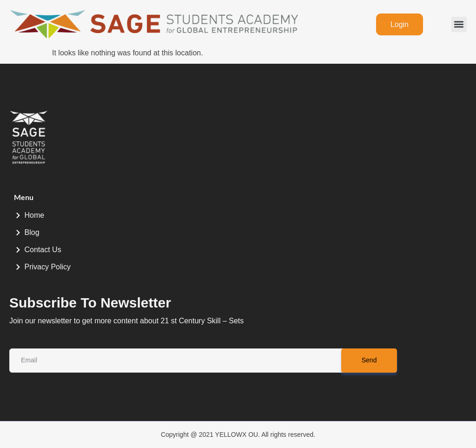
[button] (459, 24)
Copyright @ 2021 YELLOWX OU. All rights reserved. (238, 435)
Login (400, 24)
